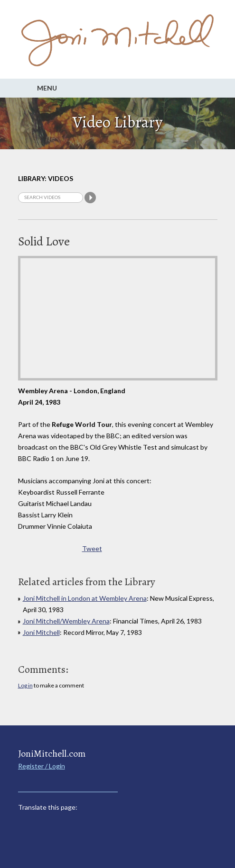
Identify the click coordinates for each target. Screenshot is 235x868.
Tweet (92, 548)
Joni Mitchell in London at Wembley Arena (85, 598)
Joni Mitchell (41, 632)
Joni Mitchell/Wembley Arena (66, 621)
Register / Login (42, 766)
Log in (25, 685)
